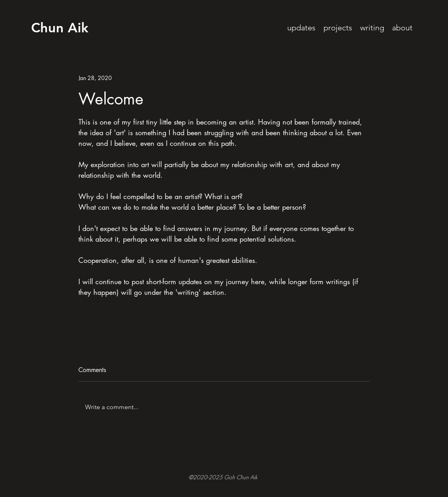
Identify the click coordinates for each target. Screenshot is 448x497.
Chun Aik (60, 28)
